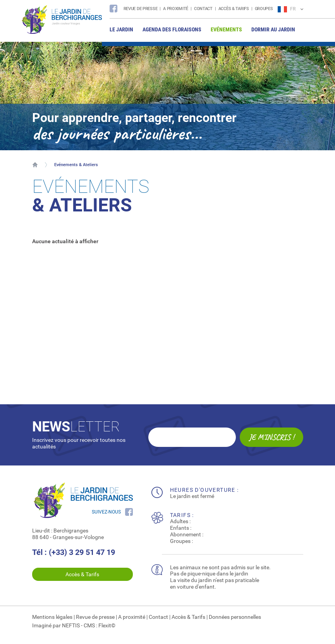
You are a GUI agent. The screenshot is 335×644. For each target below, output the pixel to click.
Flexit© (107, 625)
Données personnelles (235, 617)
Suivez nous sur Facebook (113, 9)
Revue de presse (141, 9)
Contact (203, 9)
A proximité (176, 9)
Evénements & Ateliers (76, 165)
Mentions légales (52, 617)
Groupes (264, 9)
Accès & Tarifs (234, 9)
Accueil (35, 165)
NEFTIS (71, 625)
